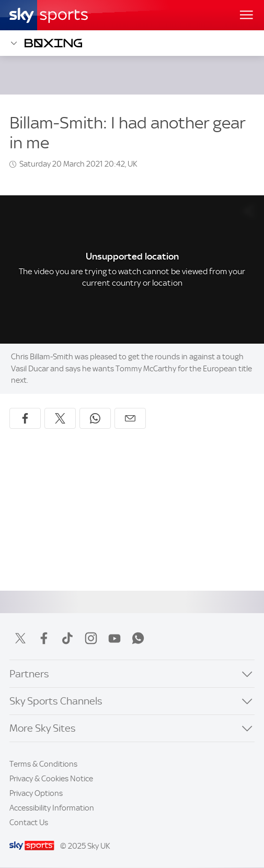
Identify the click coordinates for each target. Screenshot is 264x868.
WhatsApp (138, 638)
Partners (29, 674)
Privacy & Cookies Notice (51, 779)
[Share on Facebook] (25, 418)
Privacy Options (36, 793)
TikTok (67, 638)
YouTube (114, 638)
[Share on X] (60, 418)
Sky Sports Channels (56, 701)
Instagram (91, 638)
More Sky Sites (43, 728)
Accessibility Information (52, 808)
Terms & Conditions (43, 764)
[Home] (49, 15)
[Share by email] (130, 418)
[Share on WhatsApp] (95, 418)
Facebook (44, 638)
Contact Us (29, 823)
